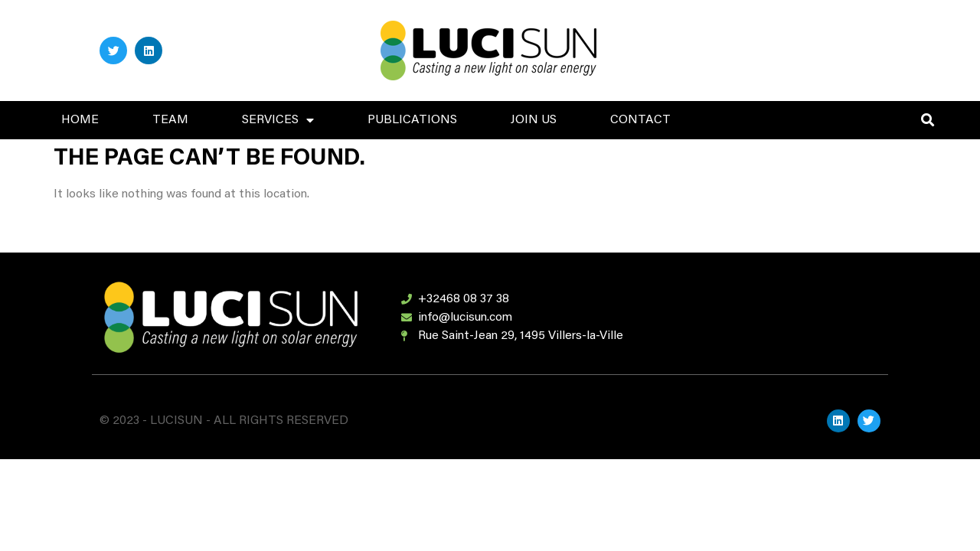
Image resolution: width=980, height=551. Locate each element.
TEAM (170, 120)
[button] (928, 121)
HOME (80, 120)
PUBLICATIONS (412, 120)
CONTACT (640, 120)
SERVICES (278, 120)
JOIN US (534, 120)
